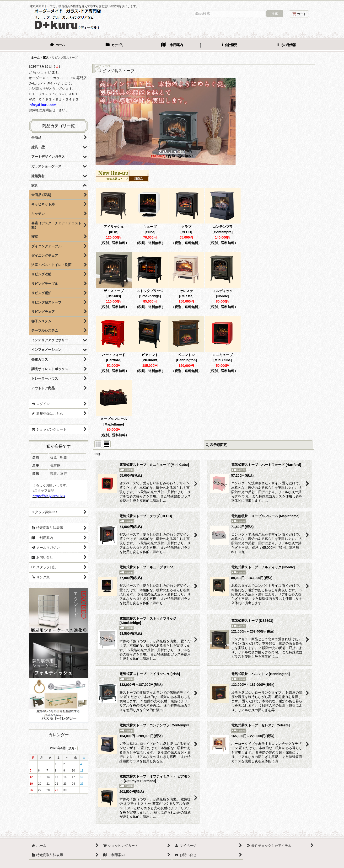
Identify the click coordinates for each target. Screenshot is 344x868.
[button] (287, 45)
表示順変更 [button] (216, 445)
